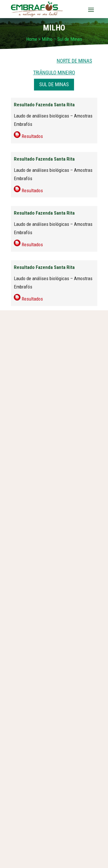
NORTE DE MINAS (74, 61)
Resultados (32, 136)
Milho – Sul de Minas (62, 39)
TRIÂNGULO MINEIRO (54, 73)
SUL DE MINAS (54, 84)
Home (32, 39)
